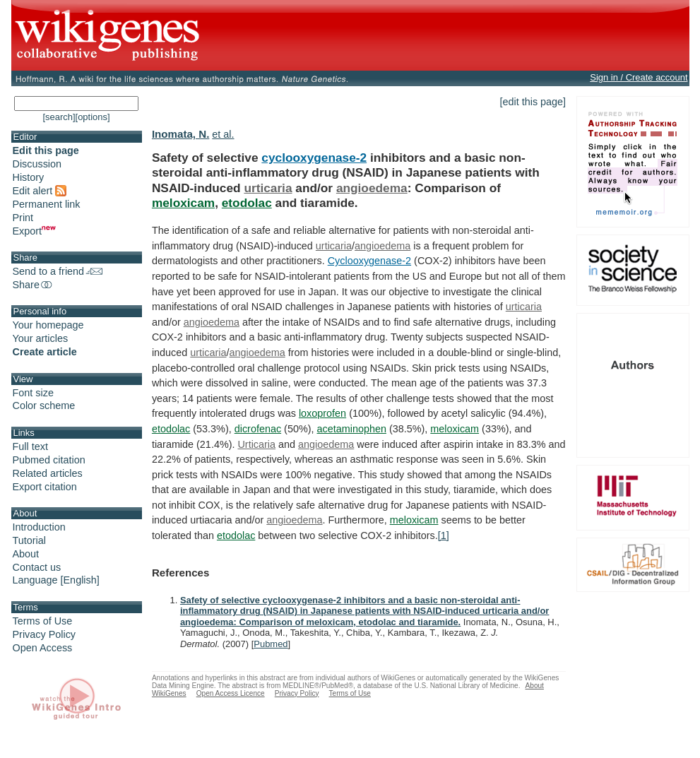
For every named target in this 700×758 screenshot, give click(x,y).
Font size (33, 393)
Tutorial (29, 540)
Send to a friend (58, 271)
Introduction (39, 527)
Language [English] (56, 580)
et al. (223, 134)
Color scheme (44, 405)
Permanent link (47, 204)
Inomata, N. (180, 134)
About (26, 554)
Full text (30, 446)
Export (35, 231)
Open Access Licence (231, 693)
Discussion (37, 164)
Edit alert (40, 191)
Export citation (45, 487)
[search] (59, 117)
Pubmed (271, 644)
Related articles (48, 473)
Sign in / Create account (639, 77)
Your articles (41, 338)
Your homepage (48, 325)
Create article (45, 352)
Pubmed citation (49, 460)
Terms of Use (43, 621)
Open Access (43, 648)
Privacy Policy (45, 634)
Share (33, 285)
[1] (444, 535)
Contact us (37, 567)
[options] (93, 117)
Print (23, 218)
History (29, 177)
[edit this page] (533, 102)
